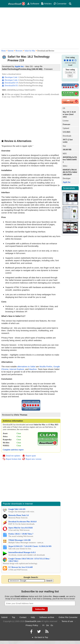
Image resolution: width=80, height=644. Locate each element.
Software (33, 4)
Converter (60, 4)
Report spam (29, 456)
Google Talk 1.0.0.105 (17, 509)
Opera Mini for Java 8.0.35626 (21, 528)
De (48, 625)
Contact (23, 617)
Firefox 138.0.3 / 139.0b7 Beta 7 (21, 534)
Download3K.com (33, 621)
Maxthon (33, 369)
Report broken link (12, 459)
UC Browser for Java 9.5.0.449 (20, 567)
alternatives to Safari (26, 366)
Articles (46, 4)
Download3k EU (10, 86)
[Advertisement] (40, 28)
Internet (11, 51)
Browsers (19, 51)
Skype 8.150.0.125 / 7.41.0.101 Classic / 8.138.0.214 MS (30, 546)
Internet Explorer (17, 369)
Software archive (47, 617)
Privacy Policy (32, 625)
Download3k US (10, 83)
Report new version (32, 459)
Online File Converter (68, 617)
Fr (43, 625)
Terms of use (67, 621)
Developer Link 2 (11, 80)
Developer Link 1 (11, 77)
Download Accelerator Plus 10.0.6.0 (22, 522)
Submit (4, 617)
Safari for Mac (30, 51)
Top (13, 617)
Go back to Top (40, 637)
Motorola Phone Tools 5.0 (18, 515)
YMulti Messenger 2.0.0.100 (19, 540)
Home (4, 51)
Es (52, 625)
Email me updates (11, 456)
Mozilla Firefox (46, 366)
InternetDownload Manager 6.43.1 (22, 552)
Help (33, 617)
